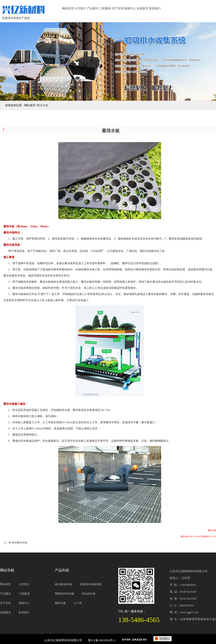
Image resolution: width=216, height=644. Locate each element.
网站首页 (68, 8)
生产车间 (118, 8)
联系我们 (155, 8)
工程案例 (105, 8)
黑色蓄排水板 (20, 543)
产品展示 (93, 8)
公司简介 (80, 8)
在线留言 (142, 8)
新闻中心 (130, 8)
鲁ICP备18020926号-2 (102, 640)
